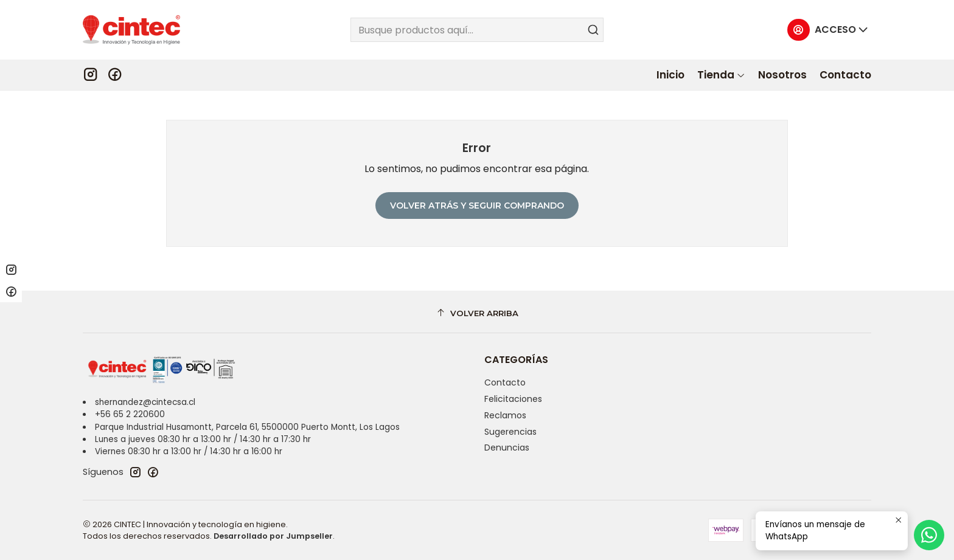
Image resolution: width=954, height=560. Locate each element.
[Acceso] (828, 30)
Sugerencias (510, 432)
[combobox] (477, 30)
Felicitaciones (513, 399)
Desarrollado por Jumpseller (273, 536)
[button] (721, 75)
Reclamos (505, 415)
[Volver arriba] (477, 313)
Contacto (505, 382)
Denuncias (507, 448)
